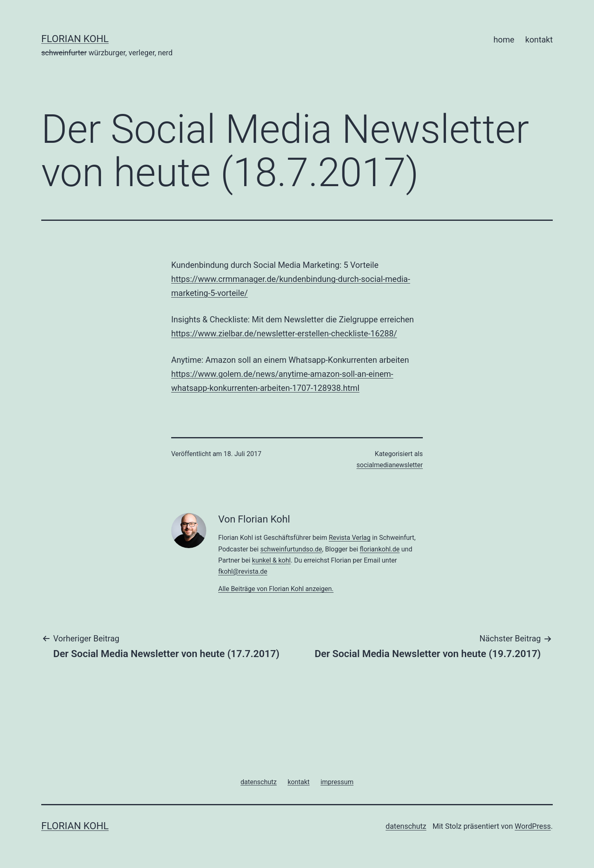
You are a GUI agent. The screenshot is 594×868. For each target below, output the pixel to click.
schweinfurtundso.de (291, 549)
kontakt (539, 40)
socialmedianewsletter (390, 465)
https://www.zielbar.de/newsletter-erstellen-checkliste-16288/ (284, 333)
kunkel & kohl (271, 560)
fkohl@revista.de (243, 571)
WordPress (533, 826)
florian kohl (75, 39)
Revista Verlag (350, 538)
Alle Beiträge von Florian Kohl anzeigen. (276, 589)
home (504, 40)
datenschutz (406, 826)
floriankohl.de (380, 549)
